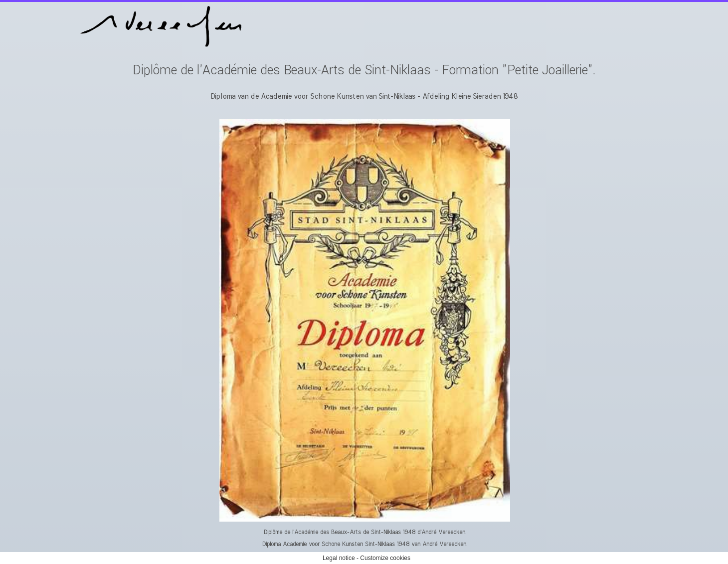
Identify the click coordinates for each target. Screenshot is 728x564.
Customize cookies (385, 558)
